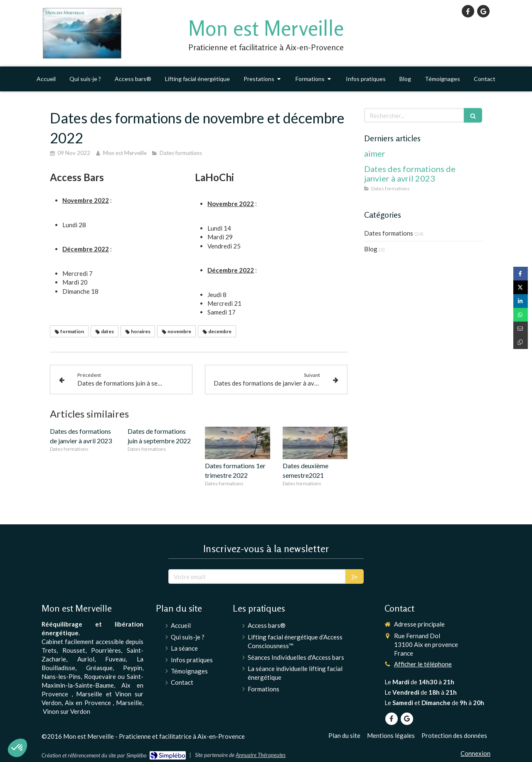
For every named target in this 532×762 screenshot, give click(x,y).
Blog (371, 249)
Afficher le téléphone (423, 664)
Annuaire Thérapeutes (261, 755)
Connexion (475, 753)
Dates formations (389, 233)
